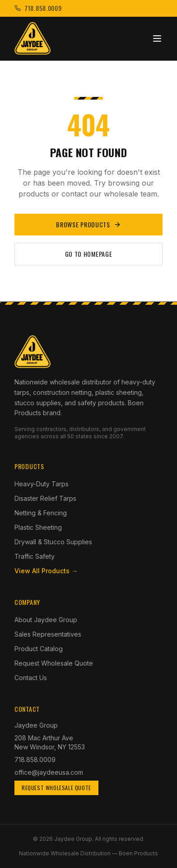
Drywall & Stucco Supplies (53, 542)
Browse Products (88, 224)
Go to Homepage (89, 254)
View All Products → (46, 571)
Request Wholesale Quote (54, 663)
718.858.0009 (35, 760)
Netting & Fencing (41, 513)
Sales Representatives (48, 634)
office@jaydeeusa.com (49, 772)
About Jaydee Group (46, 620)
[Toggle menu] (157, 38)
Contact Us (31, 678)
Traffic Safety (35, 556)
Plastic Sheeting (38, 527)
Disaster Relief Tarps (45, 498)
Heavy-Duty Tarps (42, 484)
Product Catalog (39, 649)
